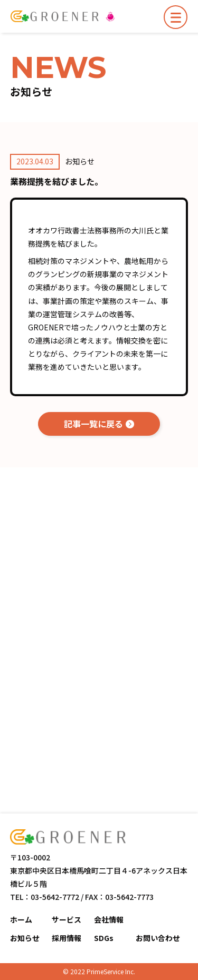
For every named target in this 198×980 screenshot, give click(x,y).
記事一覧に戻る (93, 424)
